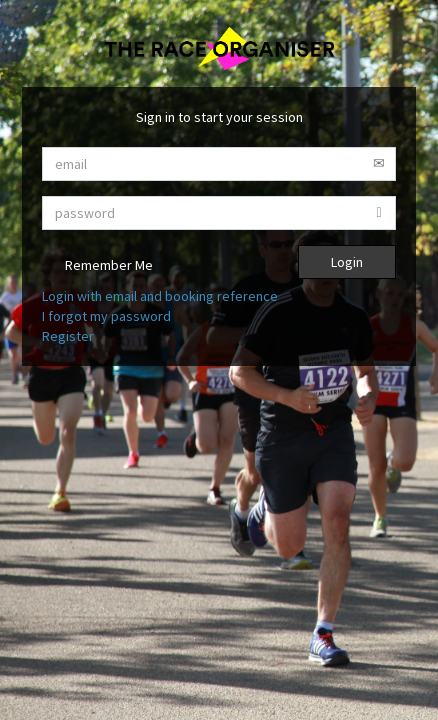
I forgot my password (106, 316)
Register (68, 336)
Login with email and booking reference (160, 296)
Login (347, 262)
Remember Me (97, 266)
